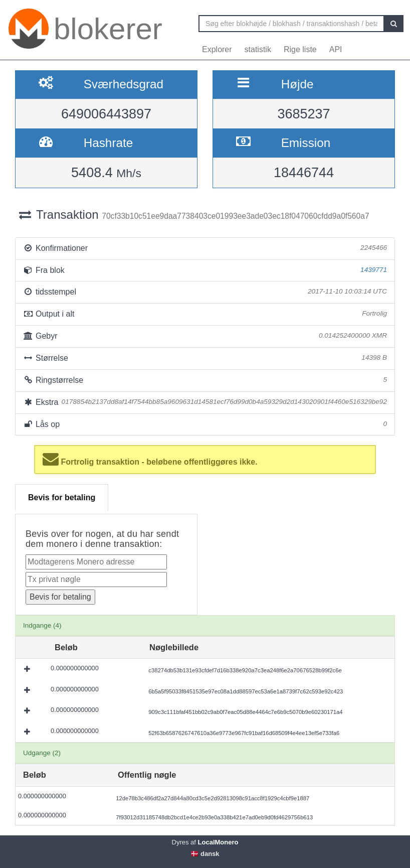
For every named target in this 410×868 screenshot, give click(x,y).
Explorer (217, 49)
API (336, 49)
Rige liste (300, 49)
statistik (258, 49)
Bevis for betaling (62, 497)
